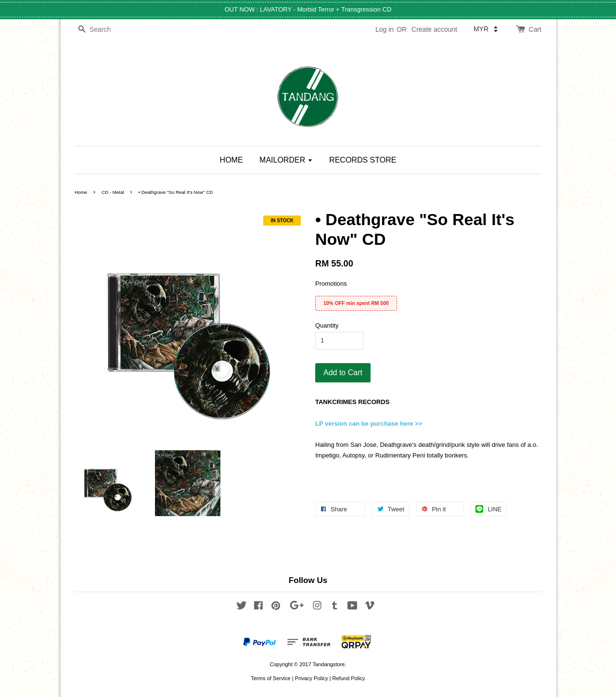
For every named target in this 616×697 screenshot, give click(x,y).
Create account (434, 29)
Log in (385, 29)
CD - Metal (113, 192)
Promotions (331, 284)
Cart (535, 29)
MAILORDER (286, 160)
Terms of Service (270, 678)
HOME (231, 160)
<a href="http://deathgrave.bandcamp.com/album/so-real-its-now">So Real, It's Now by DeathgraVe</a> (428, 471)
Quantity (327, 325)
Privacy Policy (312, 678)
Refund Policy (348, 678)
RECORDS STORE (363, 160)
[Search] (103, 30)
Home (81, 192)
